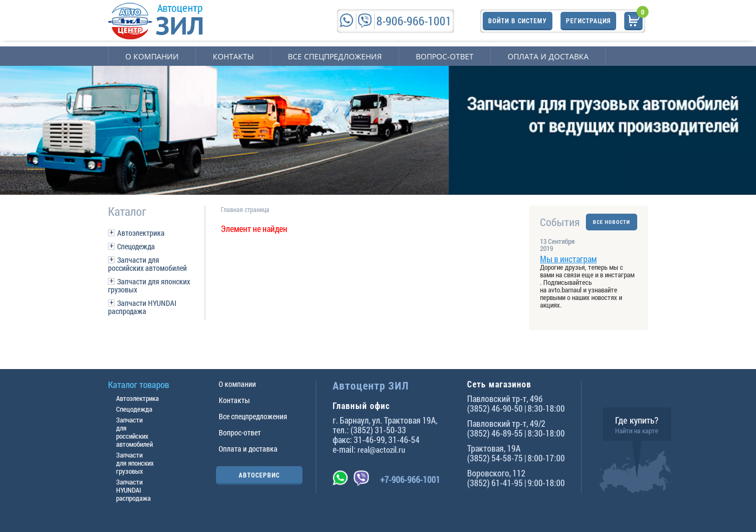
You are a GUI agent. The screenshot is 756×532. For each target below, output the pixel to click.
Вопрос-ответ (445, 56)
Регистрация (588, 21)
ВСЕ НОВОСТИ (612, 222)
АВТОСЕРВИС (259, 475)
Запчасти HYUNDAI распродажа (142, 307)
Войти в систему (518, 21)
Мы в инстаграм (568, 259)
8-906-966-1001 (414, 21)
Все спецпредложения (335, 56)
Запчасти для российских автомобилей (147, 264)
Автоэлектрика (141, 233)
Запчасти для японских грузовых (149, 285)
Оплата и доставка (548, 56)
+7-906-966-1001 (410, 479)
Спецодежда (136, 246)
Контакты (233, 56)
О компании (152, 56)
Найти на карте (637, 431)
